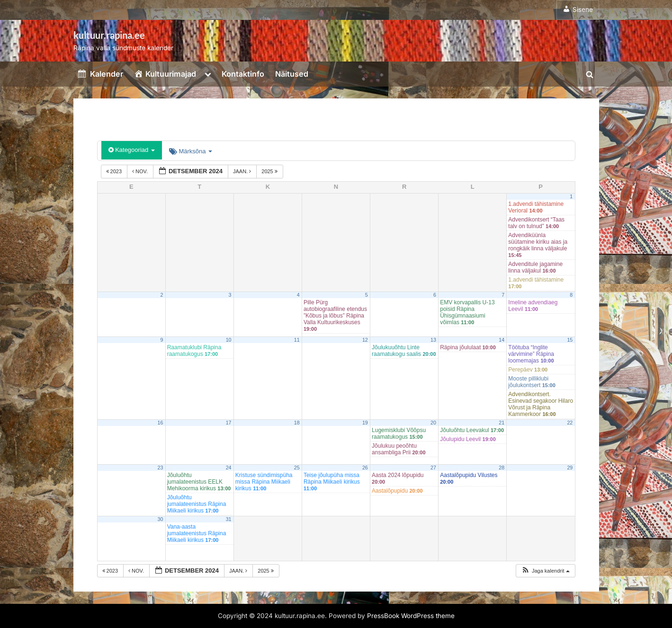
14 (502, 340)
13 (433, 340)
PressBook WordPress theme (411, 616)
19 (365, 423)
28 (502, 468)
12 (365, 340)
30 (161, 519)
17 (229, 423)
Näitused (292, 74)
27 (433, 468)
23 (161, 468)
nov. (141, 171)
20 (433, 423)
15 (570, 340)
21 (502, 423)
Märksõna (191, 151)
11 (297, 340)
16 (161, 423)
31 (229, 519)
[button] (545, 571)
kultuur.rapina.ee (109, 35)
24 (229, 468)
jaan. (243, 171)
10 (229, 340)
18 (297, 423)
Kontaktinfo (243, 74)
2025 (270, 171)
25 (297, 468)
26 (365, 468)
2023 (115, 171)
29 (570, 468)
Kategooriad (132, 150)
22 (570, 423)
